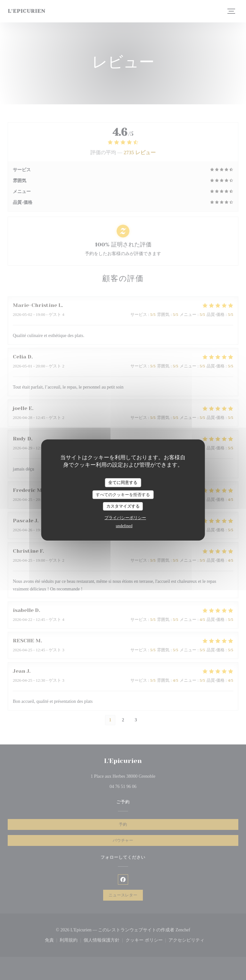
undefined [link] (124, 526)
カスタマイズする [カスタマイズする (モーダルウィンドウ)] (123, 506)
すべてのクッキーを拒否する (123, 495)
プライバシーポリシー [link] (125, 518)
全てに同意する (123, 482)
